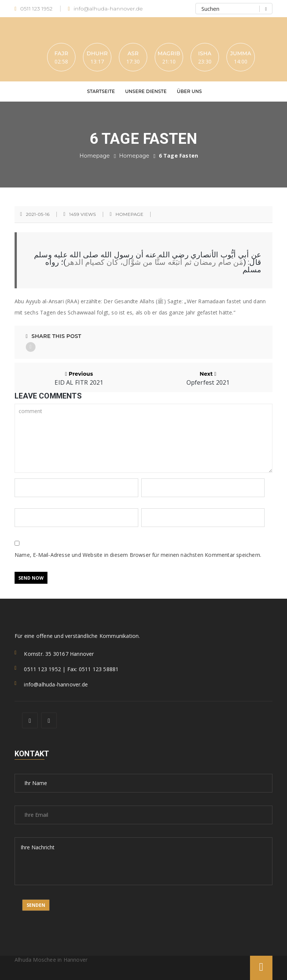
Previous (79, 378)
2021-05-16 (38, 214)
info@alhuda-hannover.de (105, 9)
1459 (83, 214)
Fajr (61, 53)
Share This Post (53, 336)
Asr (133, 53)
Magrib (169, 53)
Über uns (189, 91)
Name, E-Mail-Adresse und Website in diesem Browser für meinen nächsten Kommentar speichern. (138, 555)
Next (208, 378)
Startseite (101, 91)
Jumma (241, 53)
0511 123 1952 (34, 9)
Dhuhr (97, 53)
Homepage (95, 156)
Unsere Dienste (146, 91)
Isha (205, 53)
